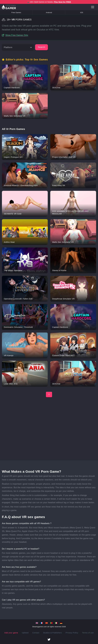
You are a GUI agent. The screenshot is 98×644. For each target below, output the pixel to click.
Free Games (16, 13)
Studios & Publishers (52, 633)
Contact (36, 633)
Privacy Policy (72, 633)
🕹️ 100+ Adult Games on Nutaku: (49, 2)
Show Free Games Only (17, 35)
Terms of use (88, 633)
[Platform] (18, 47)
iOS (82, 13)
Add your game (11, 633)
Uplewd (25, 633)
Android (49, 13)
